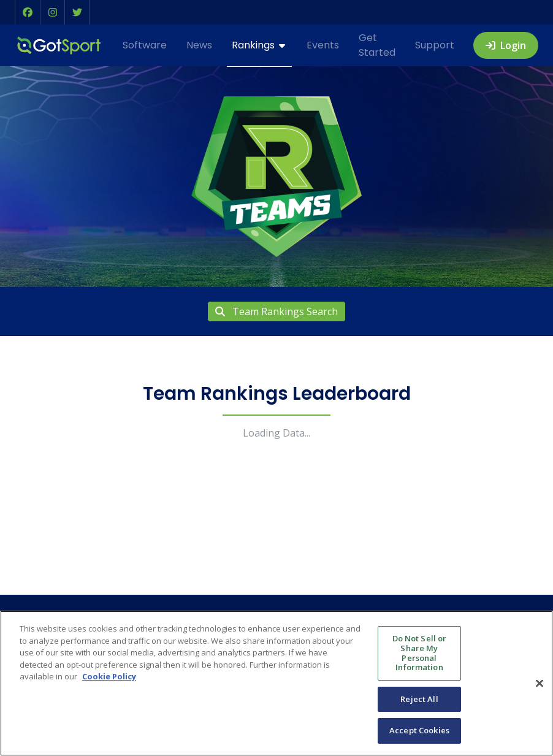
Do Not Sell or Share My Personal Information (420, 653)
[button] (28, 12)
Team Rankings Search (276, 311)
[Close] (540, 683)
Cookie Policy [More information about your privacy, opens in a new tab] (109, 676)
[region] (276, 683)
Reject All (419, 699)
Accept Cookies (419, 730)
